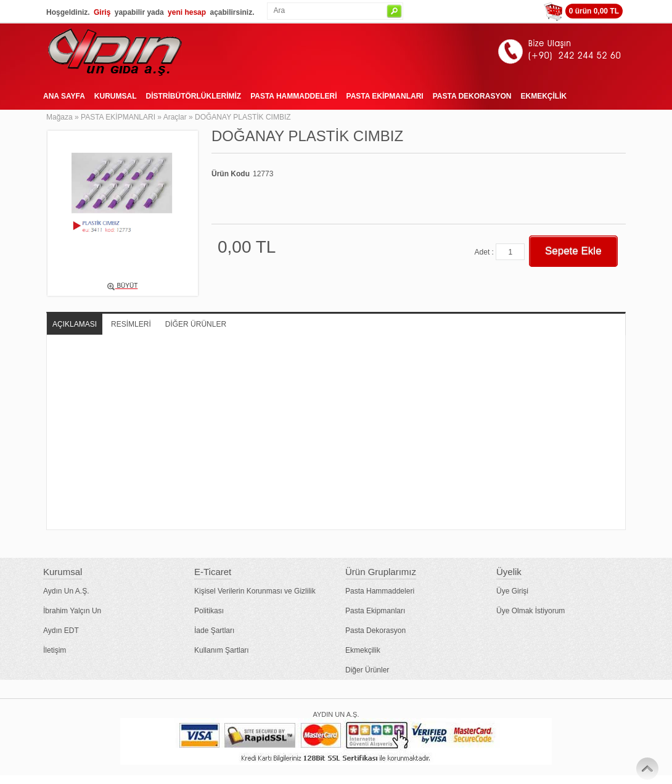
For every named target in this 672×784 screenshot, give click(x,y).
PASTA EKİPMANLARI (385, 96)
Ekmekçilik (363, 650)
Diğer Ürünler (367, 670)
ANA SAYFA (64, 96)
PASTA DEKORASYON (472, 96)
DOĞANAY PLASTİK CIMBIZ (243, 117)
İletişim (55, 650)
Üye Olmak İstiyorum (531, 611)
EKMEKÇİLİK (543, 96)
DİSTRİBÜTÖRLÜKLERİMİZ (193, 96)
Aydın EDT (61, 631)
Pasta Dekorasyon (375, 631)
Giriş (102, 12)
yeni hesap (187, 12)
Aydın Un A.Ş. (66, 591)
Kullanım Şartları (222, 650)
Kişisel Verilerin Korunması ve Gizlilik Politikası (255, 601)
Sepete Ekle (573, 251)
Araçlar (175, 117)
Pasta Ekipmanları (375, 611)
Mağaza (59, 117)
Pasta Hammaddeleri (380, 591)
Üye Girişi (512, 591)
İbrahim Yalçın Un (72, 611)
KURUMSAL (116, 96)
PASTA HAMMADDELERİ (293, 96)
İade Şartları (214, 631)
